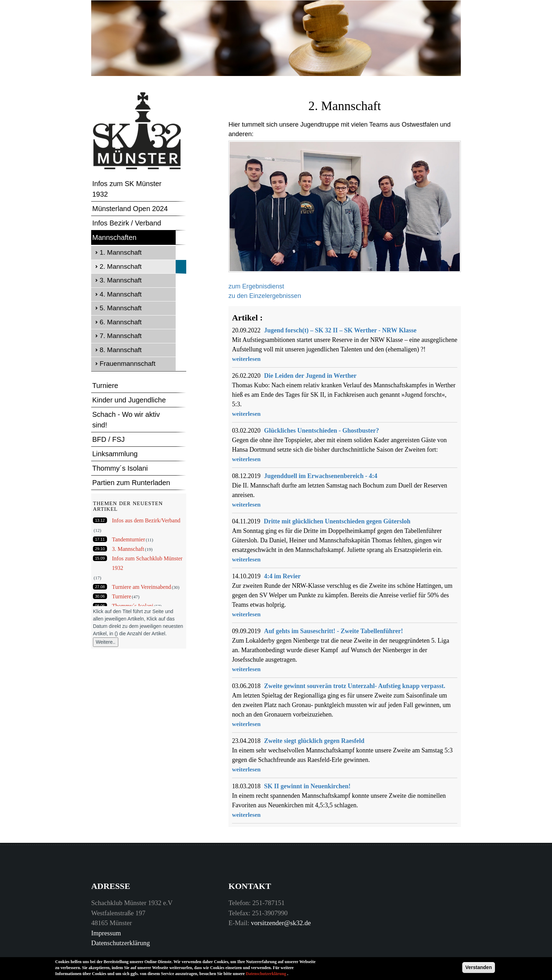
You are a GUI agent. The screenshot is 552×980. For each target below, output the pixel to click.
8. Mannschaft (121, 350)
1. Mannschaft (121, 252)
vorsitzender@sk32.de (281, 923)
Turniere (105, 386)
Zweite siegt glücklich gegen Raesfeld (314, 741)
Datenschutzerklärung (121, 943)
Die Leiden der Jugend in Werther (310, 376)
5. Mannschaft (121, 308)
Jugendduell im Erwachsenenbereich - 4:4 (321, 476)
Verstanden (479, 970)
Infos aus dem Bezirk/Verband (146, 520)
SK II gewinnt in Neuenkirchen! (307, 786)
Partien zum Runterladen (131, 483)
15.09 (100, 558)
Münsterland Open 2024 (130, 209)
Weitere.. (106, 642)
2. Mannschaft (121, 266)
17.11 (100, 539)
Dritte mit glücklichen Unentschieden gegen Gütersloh (337, 521)
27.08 (100, 587)
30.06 (100, 596)
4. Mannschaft (121, 294)
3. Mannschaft (121, 280)
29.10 (100, 549)
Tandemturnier (128, 539)
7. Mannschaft (121, 336)
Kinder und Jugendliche (129, 400)
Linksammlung (115, 454)
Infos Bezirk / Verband (127, 223)
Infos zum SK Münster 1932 (127, 189)
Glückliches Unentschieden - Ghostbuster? (322, 431)
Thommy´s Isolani (120, 468)
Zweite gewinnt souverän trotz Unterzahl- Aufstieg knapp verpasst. (355, 686)
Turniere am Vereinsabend (142, 587)
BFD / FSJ (108, 439)
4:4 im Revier (282, 576)
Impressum (106, 933)
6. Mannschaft (121, 322)
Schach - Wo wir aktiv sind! (126, 420)
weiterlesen (246, 359)
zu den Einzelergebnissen (265, 296)
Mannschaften (114, 237)
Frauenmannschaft (127, 364)
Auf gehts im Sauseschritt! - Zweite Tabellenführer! (334, 631)
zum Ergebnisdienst (256, 286)
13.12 (100, 520)
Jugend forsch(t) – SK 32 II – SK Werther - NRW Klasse (340, 330)
